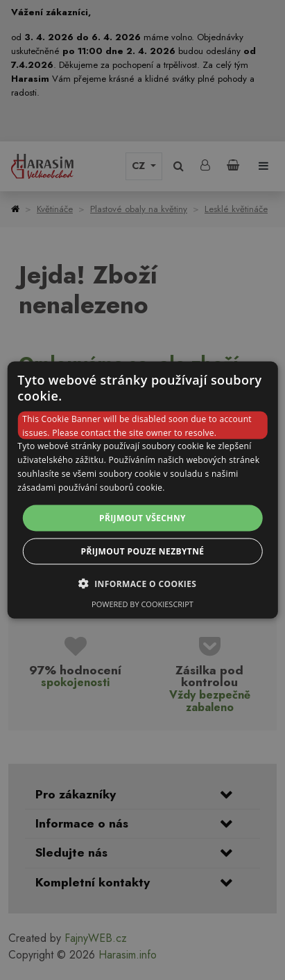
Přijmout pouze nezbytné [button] (143, 551)
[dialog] (142, 490)
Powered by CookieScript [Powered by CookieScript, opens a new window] (142, 603)
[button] (143, 583)
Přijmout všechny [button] (142, 517)
